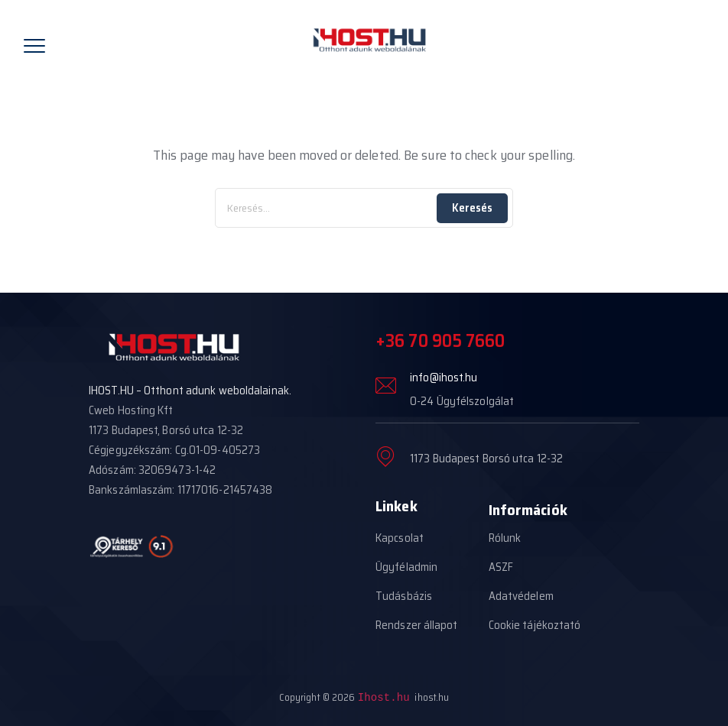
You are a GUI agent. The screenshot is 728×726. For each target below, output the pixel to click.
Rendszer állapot (417, 625)
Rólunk (505, 538)
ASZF (501, 567)
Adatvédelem (521, 596)
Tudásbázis (404, 596)
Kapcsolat (400, 538)
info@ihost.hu (444, 378)
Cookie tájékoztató (535, 625)
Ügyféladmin (406, 567)
